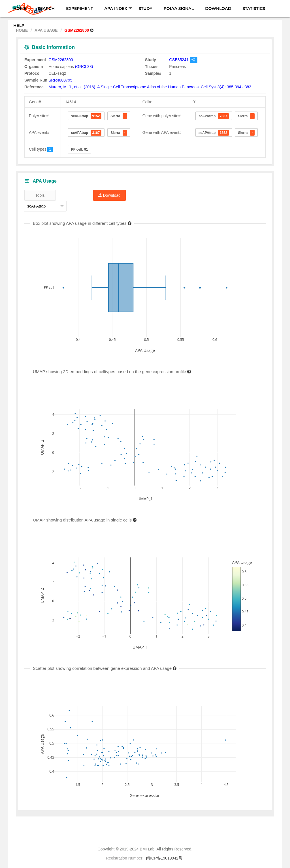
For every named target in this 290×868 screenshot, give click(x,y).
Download (109, 195)
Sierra (119, 116)
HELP (19, 25)
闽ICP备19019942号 (164, 858)
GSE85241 (179, 60)
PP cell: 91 (80, 149)
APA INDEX (118, 8)
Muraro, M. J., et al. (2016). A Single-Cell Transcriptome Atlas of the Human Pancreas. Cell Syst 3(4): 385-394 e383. (150, 87)
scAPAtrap (86, 116)
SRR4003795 (60, 80)
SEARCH (46, 8)
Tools (40, 195)
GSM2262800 (61, 60)
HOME (20, 8)
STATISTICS (254, 8)
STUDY (145, 8)
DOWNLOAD (218, 8)
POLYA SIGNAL (179, 8)
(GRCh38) (84, 67)
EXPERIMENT (79, 8)
